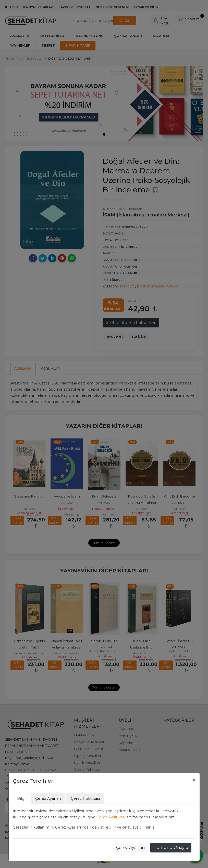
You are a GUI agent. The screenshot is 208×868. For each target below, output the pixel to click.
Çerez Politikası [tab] (85, 798)
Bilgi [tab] (21, 798)
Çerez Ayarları (131, 848)
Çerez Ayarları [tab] (48, 798)
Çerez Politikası (111, 817)
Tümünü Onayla (171, 848)
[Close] (194, 780)
